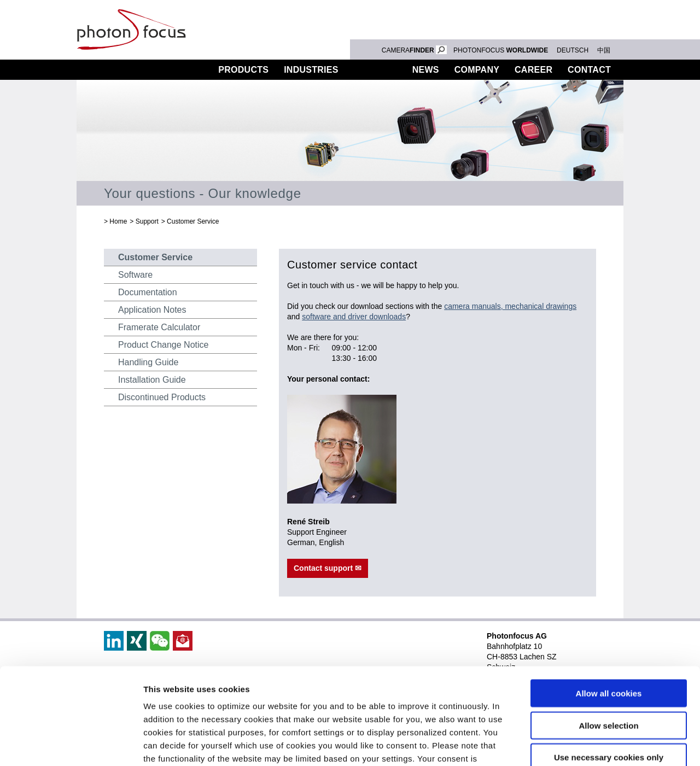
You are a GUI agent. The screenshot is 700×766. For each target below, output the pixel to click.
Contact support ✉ (328, 568)
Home (118, 221)
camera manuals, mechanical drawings (510, 306)
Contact (589, 70)
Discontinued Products (162, 397)
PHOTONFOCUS (501, 50)
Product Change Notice (163, 345)
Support (375, 70)
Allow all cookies (609, 597)
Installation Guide (152, 380)
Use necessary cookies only (609, 661)
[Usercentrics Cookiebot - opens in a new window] (71, 745)
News (426, 70)
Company (477, 70)
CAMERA (414, 50)
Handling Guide (148, 362)
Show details (574, 744)
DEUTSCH (573, 50)
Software (135, 275)
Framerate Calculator (159, 327)
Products (243, 70)
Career (533, 70)
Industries (311, 70)
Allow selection (608, 629)
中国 (604, 50)
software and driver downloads (354, 317)
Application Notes (152, 310)
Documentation (148, 292)
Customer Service (193, 221)
